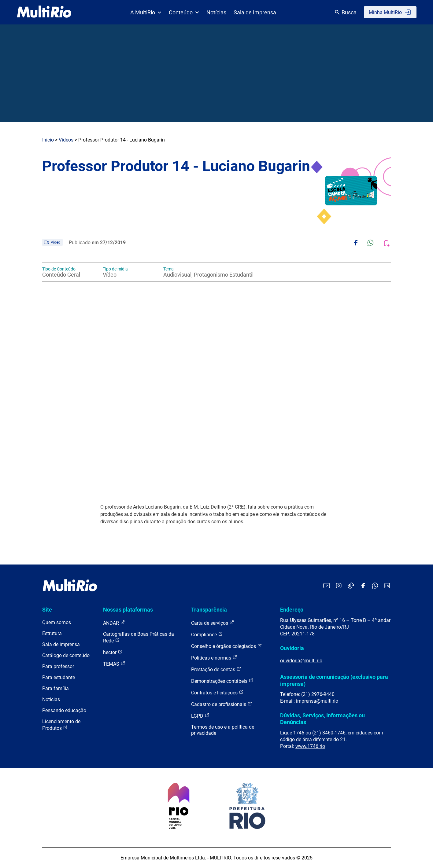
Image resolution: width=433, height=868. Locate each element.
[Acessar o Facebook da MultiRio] (363, 586)
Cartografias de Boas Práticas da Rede (139, 637)
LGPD (200, 716)
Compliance (207, 634)
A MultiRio (146, 12)
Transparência (209, 610)
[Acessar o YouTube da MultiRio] (327, 586)
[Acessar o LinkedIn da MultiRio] (387, 586)
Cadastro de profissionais (222, 704)
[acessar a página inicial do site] (44, 12)
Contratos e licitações (217, 692)
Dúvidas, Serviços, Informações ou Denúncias (322, 719)
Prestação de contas (216, 669)
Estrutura (52, 633)
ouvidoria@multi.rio (301, 661)
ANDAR (114, 623)
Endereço (292, 610)
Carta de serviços (213, 623)
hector (113, 652)
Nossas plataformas (128, 610)
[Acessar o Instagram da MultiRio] (339, 586)
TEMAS (114, 664)
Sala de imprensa (61, 644)
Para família (56, 688)
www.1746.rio (310, 746)
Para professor (58, 666)
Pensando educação (64, 710)
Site (47, 610)
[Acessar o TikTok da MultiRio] (351, 586)
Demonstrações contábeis (222, 681)
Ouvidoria (292, 648)
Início (48, 140)
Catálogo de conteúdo (66, 655)
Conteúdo (184, 12)
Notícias (216, 12)
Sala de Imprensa (255, 12)
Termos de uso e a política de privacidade (223, 730)
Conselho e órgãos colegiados (227, 646)
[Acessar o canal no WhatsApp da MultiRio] (375, 586)
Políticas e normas (214, 658)
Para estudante (59, 677)
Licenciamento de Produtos (61, 725)
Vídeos (66, 140)
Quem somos (57, 622)
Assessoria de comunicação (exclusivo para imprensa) (334, 680)
